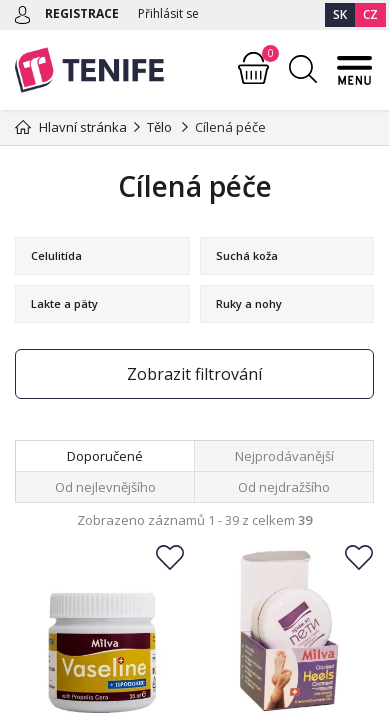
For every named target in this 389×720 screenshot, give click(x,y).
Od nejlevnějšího (105, 487)
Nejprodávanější (284, 456)
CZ (370, 14)
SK (340, 14)
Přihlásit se (168, 13)
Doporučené (105, 456)
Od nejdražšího (284, 487)
